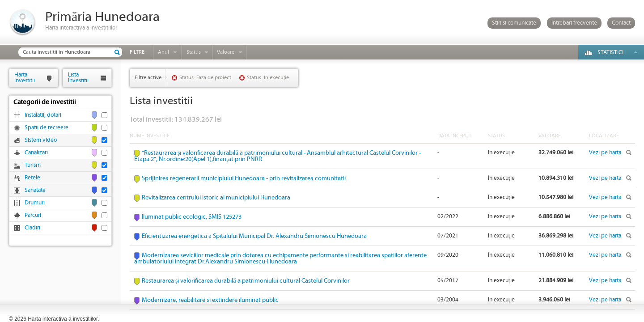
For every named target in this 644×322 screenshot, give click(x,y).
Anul (163, 52)
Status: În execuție (268, 78)
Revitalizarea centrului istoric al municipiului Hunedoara (216, 198)
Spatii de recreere (47, 128)
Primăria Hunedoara (102, 17)
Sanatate (35, 190)
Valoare (226, 52)
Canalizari (36, 153)
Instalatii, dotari (43, 115)
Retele (32, 178)
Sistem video (41, 140)
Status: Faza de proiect (205, 78)
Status (194, 52)
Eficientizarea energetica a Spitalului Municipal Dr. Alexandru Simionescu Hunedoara (254, 236)
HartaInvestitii (25, 78)
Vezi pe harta (605, 153)
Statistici (610, 53)
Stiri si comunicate (514, 23)
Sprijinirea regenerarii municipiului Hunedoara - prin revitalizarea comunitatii (244, 178)
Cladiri (32, 228)
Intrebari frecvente (574, 23)
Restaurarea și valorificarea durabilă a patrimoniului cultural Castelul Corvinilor (246, 281)
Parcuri (33, 215)
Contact (621, 23)
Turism (33, 165)
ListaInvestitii (78, 78)
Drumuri (35, 203)
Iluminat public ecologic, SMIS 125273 (192, 217)
